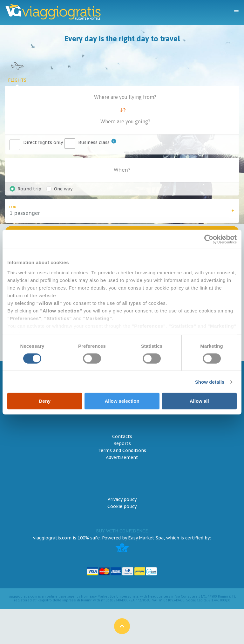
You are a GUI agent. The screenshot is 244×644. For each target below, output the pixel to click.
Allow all (199, 401)
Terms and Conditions (122, 450)
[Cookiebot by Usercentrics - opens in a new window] (209, 239)
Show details (210, 382)
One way (63, 189)
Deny (45, 401)
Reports (122, 443)
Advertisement (122, 457)
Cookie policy (122, 506)
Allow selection (122, 401)
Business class (97, 142)
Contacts (122, 436)
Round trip (29, 189)
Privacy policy (122, 499)
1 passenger (25, 213)
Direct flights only (43, 142)
